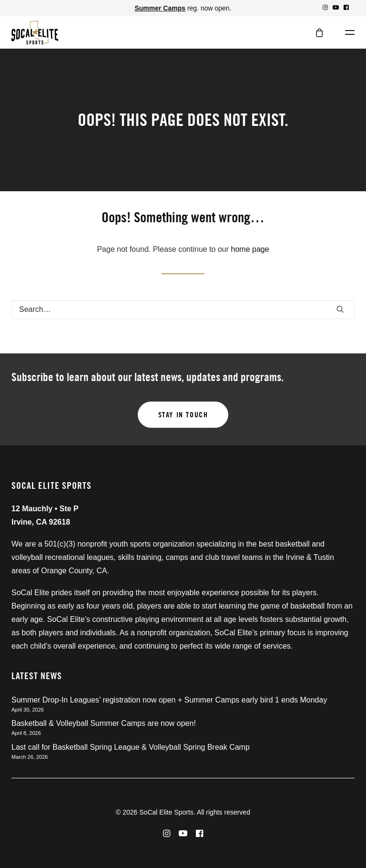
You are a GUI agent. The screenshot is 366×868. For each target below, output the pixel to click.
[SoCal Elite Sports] (35, 32)
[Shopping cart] (315, 32)
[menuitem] (325, 7)
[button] (325, 7)
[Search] (183, 310)
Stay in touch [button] (183, 415)
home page (250, 249)
